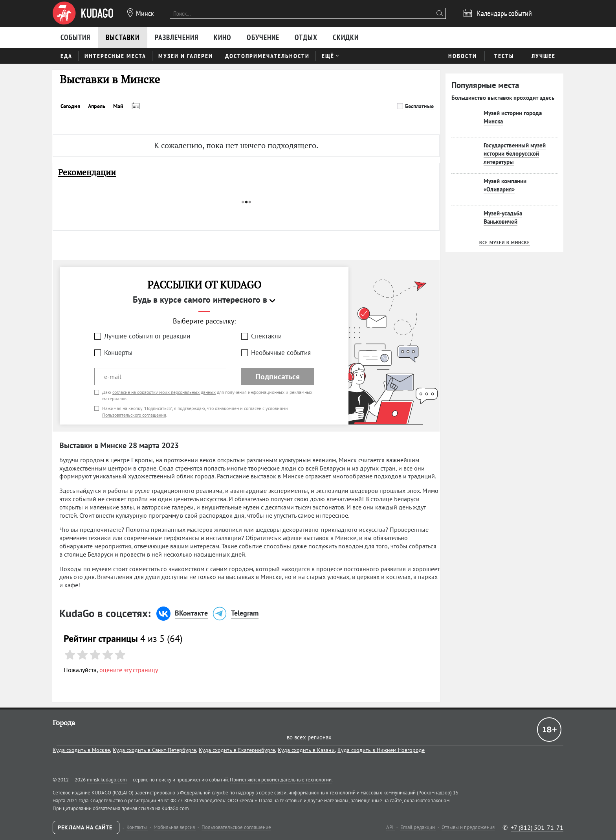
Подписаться (278, 377)
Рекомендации (87, 172)
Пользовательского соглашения (134, 415)
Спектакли (266, 336)
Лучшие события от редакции (147, 336)
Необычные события (281, 353)
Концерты (118, 353)
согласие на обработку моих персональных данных (164, 392)
